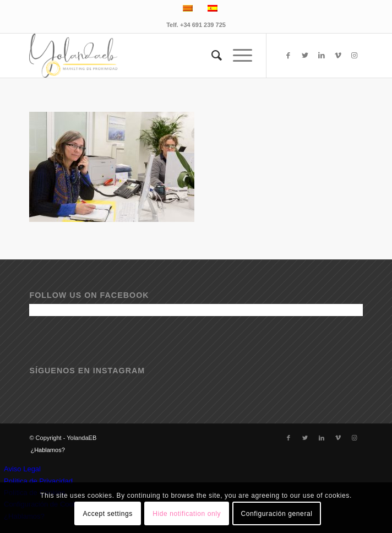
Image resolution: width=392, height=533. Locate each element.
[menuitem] (211, 56)
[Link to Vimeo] (338, 56)
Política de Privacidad (38, 481)
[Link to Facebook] (288, 56)
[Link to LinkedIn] (322, 56)
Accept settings (107, 514)
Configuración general (277, 514)
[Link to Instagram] (355, 56)
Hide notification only (187, 514)
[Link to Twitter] (305, 56)
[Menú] (237, 56)
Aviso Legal (22, 469)
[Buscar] (211, 56)
